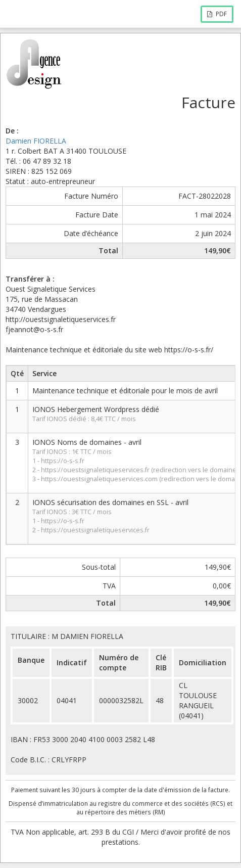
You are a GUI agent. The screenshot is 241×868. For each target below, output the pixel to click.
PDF (217, 14)
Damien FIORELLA (36, 141)
